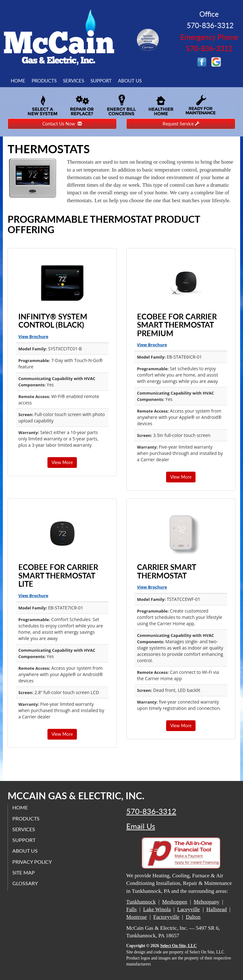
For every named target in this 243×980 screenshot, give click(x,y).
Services (74, 81)
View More (62, 462)
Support (101, 81)
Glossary (25, 883)
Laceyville (189, 909)
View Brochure (33, 336)
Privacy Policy (32, 861)
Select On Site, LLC (178, 946)
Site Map (24, 872)
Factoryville (166, 917)
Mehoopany (206, 902)
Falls (131, 909)
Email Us (141, 826)
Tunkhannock (141, 902)
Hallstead (216, 909)
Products (44, 81)
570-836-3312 (151, 811)
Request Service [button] (181, 124)
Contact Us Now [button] (62, 124)
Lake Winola (157, 909)
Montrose (137, 917)
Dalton (193, 917)
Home (18, 81)
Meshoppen (174, 902)
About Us (130, 81)
